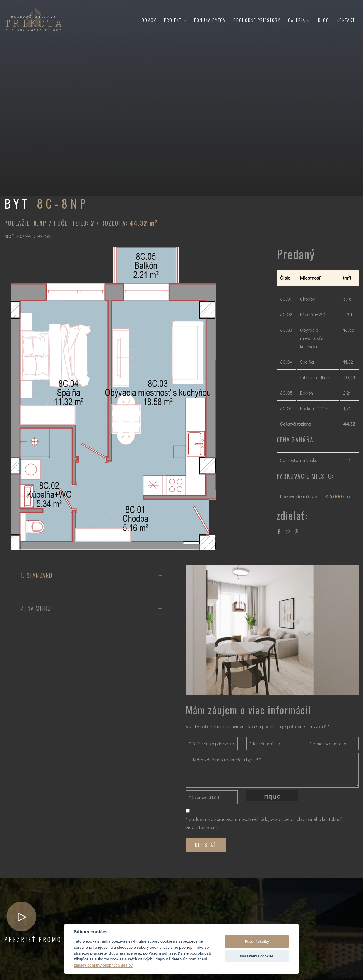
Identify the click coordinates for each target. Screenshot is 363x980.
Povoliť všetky (257, 942)
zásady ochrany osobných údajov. (104, 965)
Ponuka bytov (210, 20)
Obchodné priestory (257, 20)
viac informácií (201, 827)
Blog (323, 20)
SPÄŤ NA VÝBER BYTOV (28, 237)
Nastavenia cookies (257, 956)
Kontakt (346, 20)
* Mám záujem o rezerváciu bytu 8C (272, 770)
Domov (149, 20)
